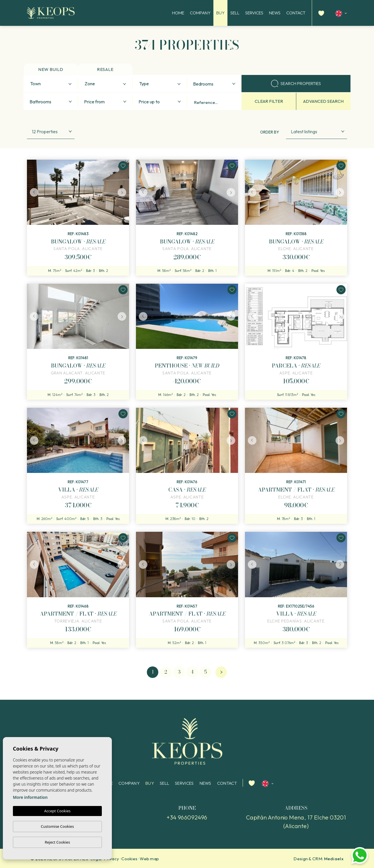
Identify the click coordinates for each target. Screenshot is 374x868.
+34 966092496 (187, 817)
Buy (220, 13)
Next (123, 192)
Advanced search (323, 101)
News (275, 13)
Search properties (296, 83)
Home (178, 13)
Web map (149, 859)
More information (30, 798)
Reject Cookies (57, 842)
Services (254, 13)
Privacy (111, 859)
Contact (296, 13)
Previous (33, 192)
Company (200, 13)
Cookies (129, 859)
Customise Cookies (57, 826)
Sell (235, 13)
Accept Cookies (57, 811)
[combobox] (51, 84)
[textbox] (52, 84)
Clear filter (269, 101)
